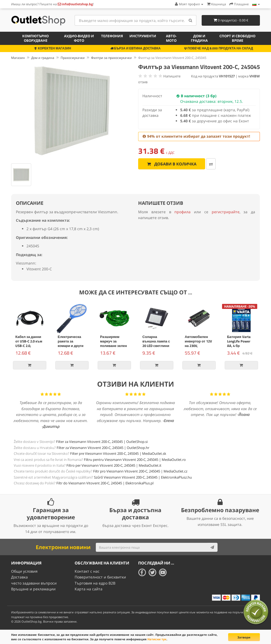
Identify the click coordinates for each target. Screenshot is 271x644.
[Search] (190, 20)
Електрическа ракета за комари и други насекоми (71, 343)
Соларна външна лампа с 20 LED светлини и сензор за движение (156, 346)
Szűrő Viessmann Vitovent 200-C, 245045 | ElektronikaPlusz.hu (143, 477)
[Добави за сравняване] (211, 164)
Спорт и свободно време (237, 38)
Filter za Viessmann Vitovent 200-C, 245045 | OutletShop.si (102, 442)
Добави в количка (172, 164)
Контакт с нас (87, 571)
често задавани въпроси (34, 583)
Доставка (19, 577)
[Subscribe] (212, 547)
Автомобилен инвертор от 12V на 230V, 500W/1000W (198, 343)
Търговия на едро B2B (95, 583)
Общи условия (24, 571)
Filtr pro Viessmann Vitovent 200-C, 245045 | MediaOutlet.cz (140, 471)
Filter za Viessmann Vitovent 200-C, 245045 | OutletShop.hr (103, 448)
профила (182, 212)
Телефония (112, 36)
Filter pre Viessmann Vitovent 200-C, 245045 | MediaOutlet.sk (118, 453)
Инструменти (143, 36)
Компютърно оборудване (35, 38)
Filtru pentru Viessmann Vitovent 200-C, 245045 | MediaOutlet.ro (135, 460)
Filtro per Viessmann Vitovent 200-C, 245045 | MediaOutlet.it (114, 465)
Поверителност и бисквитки (100, 577)
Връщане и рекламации (33, 589)
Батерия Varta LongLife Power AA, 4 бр (239, 341)
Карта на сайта (89, 589)
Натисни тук (157, 639)
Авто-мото (171, 38)
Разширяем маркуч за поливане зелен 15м (114, 343)
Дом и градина (199, 38)
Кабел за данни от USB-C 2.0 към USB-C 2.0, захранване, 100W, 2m (29, 346)
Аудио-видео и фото (79, 38)
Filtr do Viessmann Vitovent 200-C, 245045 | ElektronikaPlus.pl (105, 483)
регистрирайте (226, 212)
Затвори (244, 637)
